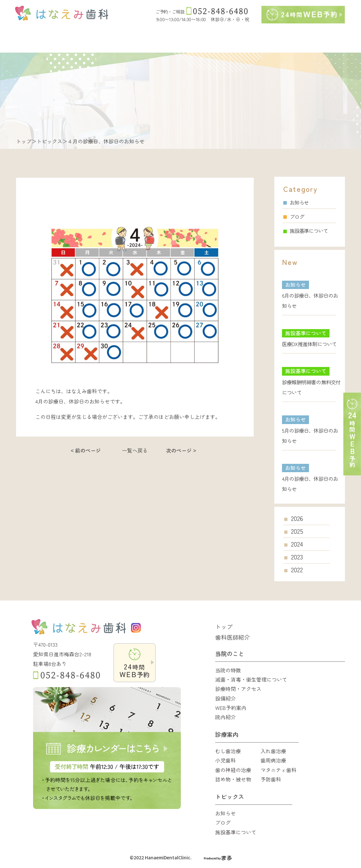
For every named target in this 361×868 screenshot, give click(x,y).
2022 (297, 570)
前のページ (88, 450)
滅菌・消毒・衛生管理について (251, 679)
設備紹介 (225, 698)
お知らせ (296, 202)
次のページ (179, 450)
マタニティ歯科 (278, 770)
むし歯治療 (228, 751)
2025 (297, 531)
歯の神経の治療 (233, 770)
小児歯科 (225, 760)
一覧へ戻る (135, 450)
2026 (297, 518)
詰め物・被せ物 (233, 779)
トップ (24, 141)
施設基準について (305, 231)
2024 (297, 544)
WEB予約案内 (231, 708)
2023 (297, 557)
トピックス (49, 141)
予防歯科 (271, 779)
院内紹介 (225, 717)
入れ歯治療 (273, 751)
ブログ (294, 217)
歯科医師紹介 (233, 637)
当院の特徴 (228, 670)
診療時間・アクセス (238, 689)
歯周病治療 (273, 760)
